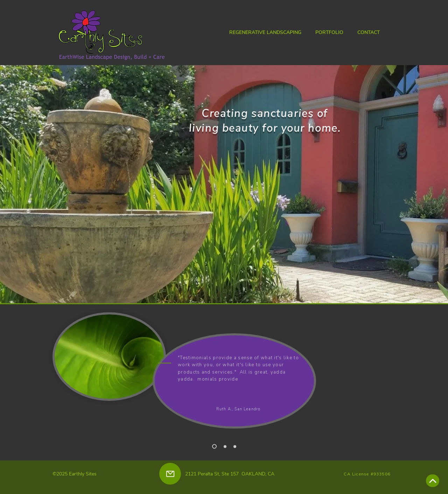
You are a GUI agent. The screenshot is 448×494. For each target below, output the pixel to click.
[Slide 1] (214, 447)
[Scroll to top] (433, 481)
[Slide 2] (225, 446)
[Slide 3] (235, 446)
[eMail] (170, 474)
